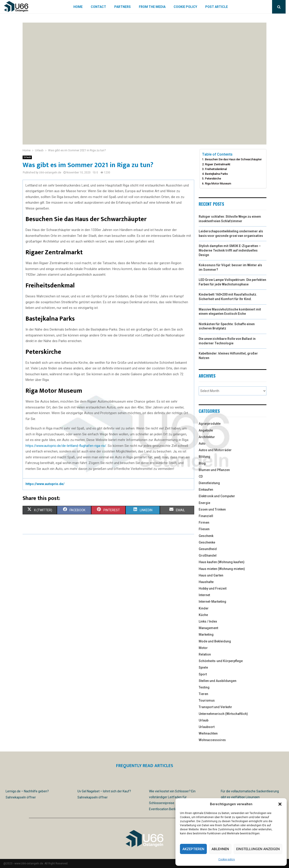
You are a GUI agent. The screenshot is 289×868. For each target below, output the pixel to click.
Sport (203, 674)
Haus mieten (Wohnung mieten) (222, 569)
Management (208, 628)
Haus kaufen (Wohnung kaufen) (222, 562)
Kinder (204, 608)
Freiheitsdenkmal (216, 169)
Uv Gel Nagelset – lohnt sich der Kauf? (104, 791)
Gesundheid (208, 549)
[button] (280, 804)
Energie (204, 503)
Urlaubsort (207, 727)
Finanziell (206, 516)
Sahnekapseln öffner (21, 797)
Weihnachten (208, 733)
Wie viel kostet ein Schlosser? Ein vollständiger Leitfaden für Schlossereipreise (172, 797)
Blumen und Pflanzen (214, 470)
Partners (122, 7)
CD (201, 476)
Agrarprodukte (210, 424)
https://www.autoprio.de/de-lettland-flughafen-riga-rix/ (66, 446)
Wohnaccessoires (212, 740)
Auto (202, 443)
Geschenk (206, 536)
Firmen (204, 523)
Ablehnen (220, 849)
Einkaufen (206, 490)
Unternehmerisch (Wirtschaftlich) (223, 714)
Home (78, 7)
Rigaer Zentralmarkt (218, 164)
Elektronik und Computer (217, 496)
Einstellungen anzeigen (258, 849)
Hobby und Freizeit (213, 588)
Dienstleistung (209, 483)
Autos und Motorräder (215, 450)
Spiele (203, 667)
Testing (204, 687)
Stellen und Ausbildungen (218, 681)
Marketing (206, 635)
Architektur (207, 437)
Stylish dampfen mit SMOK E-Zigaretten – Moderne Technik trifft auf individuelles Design (230, 250)
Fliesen (204, 529)
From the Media (152, 7)
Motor (203, 648)
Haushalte (206, 582)
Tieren (203, 694)
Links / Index (208, 621)
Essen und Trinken (212, 509)
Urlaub (27, 157)
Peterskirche (213, 178)
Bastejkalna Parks (216, 174)
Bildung (204, 457)
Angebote (206, 430)
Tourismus (207, 700)
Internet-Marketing (212, 602)
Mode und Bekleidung (215, 641)
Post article (217, 7)
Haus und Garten (211, 575)
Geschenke (207, 542)
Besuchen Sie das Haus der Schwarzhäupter (233, 159)
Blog (202, 463)
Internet (204, 595)
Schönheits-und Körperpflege (221, 661)
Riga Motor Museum (218, 183)
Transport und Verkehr (215, 707)
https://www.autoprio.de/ (45, 484)
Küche (203, 615)
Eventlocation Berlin (163, 809)
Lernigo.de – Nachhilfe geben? (27, 791)
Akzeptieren (193, 849)
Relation (205, 654)
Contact (98, 7)
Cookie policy (227, 859)
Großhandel (208, 555)
